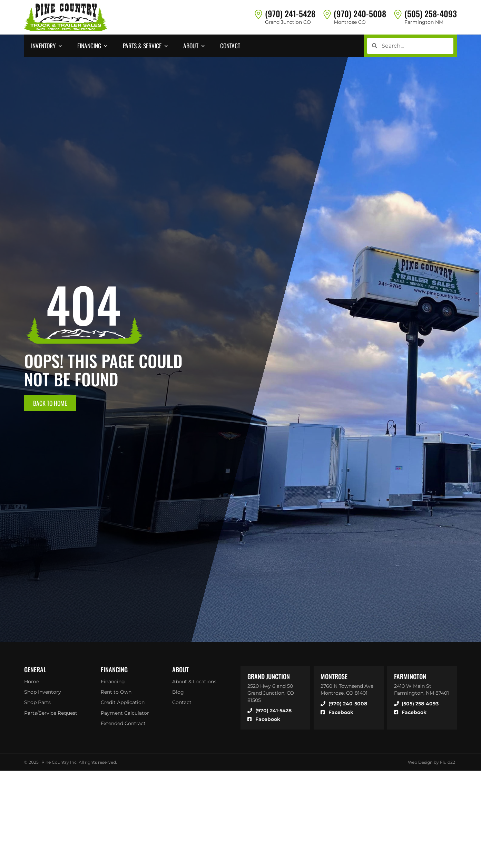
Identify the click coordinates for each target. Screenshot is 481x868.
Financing (113, 682)
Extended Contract (123, 723)
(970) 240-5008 (360, 13)
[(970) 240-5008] (327, 14)
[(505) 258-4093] (398, 14)
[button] (47, 46)
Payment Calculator (125, 713)
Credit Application (123, 703)
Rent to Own (116, 692)
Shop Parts (37, 703)
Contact (182, 703)
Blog (178, 692)
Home (32, 682)
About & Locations (194, 682)
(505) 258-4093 (431, 13)
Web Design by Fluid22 (431, 762)
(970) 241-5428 (290, 13)
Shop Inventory (43, 692)
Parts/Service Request (51, 713)
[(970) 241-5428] (258, 14)
